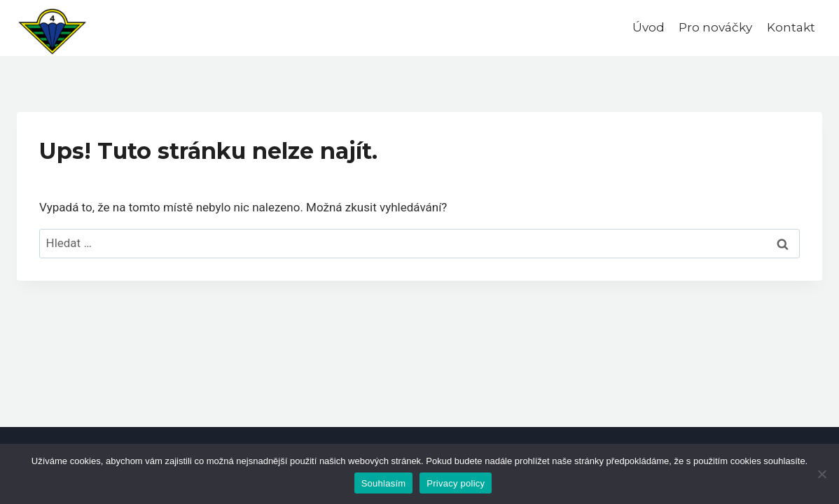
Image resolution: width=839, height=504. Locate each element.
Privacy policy (456, 483)
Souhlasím (384, 483)
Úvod (649, 27)
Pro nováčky (715, 27)
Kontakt (791, 27)
